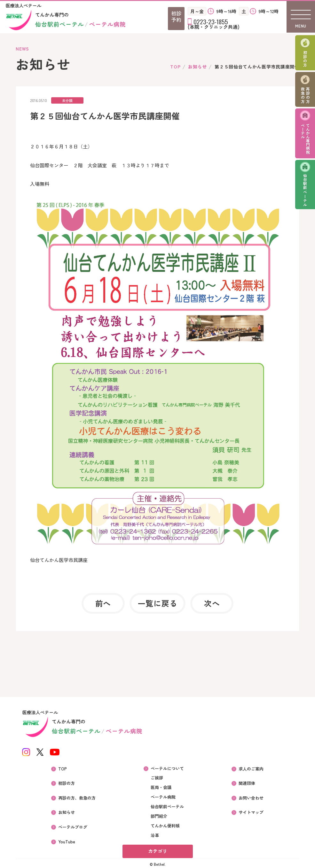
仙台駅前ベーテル (305, 191)
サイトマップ (251, 811)
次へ (212, 603)
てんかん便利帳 (165, 826)
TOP (175, 67)
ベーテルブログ (73, 825)
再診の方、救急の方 (77, 797)
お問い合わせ (251, 797)
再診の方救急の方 (305, 96)
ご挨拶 (157, 778)
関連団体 (247, 783)
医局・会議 (161, 787)
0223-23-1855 (211, 22)
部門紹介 (159, 816)
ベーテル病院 (163, 797)
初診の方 (305, 59)
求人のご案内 (251, 769)
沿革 (155, 835)
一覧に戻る (158, 603)
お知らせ (197, 67)
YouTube (67, 839)
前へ (103, 603)
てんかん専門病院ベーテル (305, 139)
